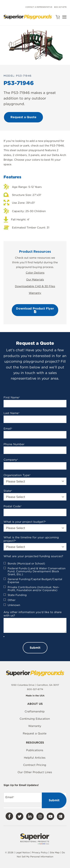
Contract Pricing (35, 765)
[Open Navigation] (64, 17)
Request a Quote (35, 733)
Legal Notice (23, 852)
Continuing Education (35, 719)
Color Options (35, 273)
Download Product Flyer (35, 310)
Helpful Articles (35, 758)
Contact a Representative (39, 7)
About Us (35, 704)
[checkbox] (35, 584)
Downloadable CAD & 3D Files (35, 286)
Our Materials (35, 279)
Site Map (55, 852)
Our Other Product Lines (35, 772)
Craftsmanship (35, 711)
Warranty (35, 293)
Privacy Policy (40, 852)
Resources (35, 743)
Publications (35, 750)
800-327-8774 (60, 7)
